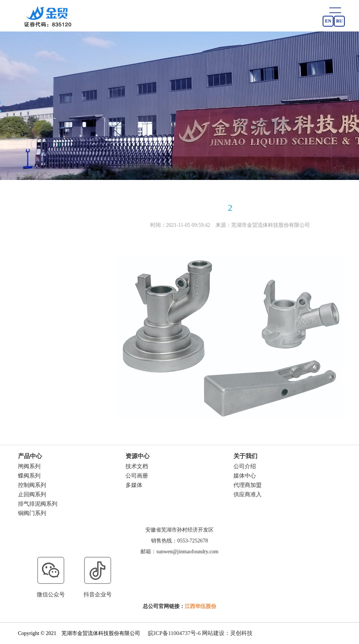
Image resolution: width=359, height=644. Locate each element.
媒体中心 (245, 476)
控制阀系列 (32, 485)
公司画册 (137, 476)
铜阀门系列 (32, 513)
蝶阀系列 (29, 476)
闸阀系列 (29, 466)
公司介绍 (245, 466)
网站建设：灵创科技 (227, 633)
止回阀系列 (32, 494)
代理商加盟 (248, 485)
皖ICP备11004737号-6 (174, 633)
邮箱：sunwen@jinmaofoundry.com (179, 552)
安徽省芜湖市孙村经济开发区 (179, 530)
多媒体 (134, 485)
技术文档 (137, 466)
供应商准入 (248, 494)
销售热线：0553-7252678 (179, 541)
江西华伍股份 (200, 606)
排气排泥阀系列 (38, 504)
